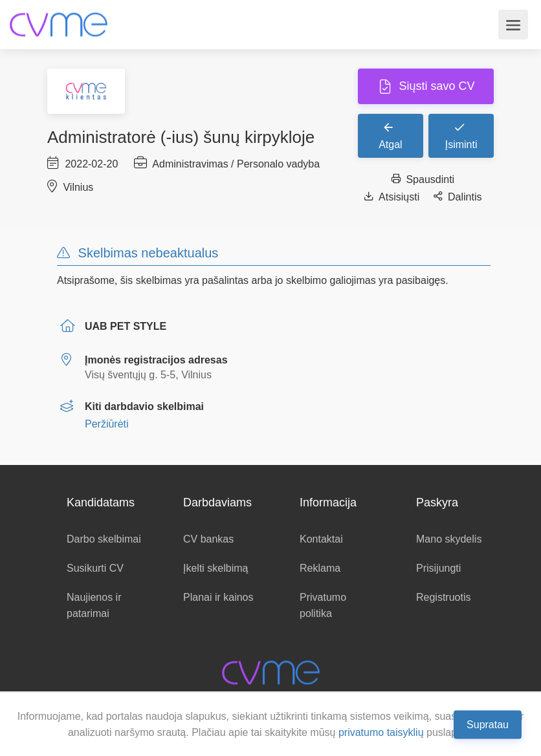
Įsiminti (461, 135)
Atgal (390, 135)
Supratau (488, 724)
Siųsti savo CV (435, 86)
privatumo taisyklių (381, 732)
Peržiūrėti (107, 424)
